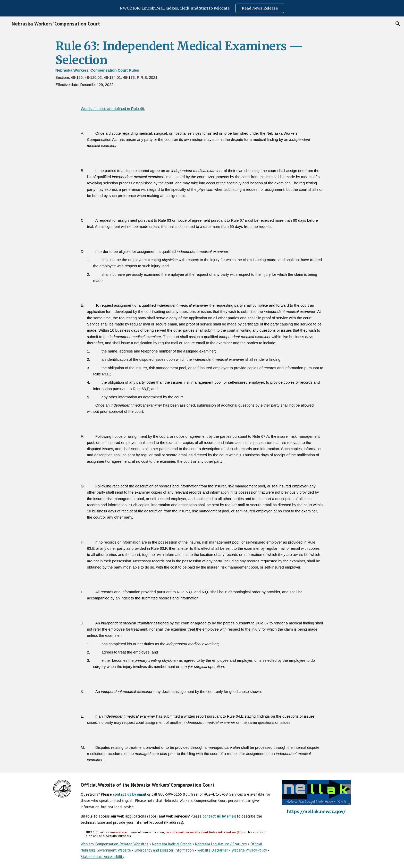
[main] (202, 64)
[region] (202, 8)
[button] (398, 24)
